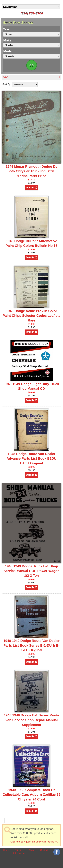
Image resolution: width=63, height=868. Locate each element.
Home (6, 850)
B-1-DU (32, 77)
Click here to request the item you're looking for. (34, 842)
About (31, 850)
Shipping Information (19, 852)
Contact (44, 850)
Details (31, 188)
